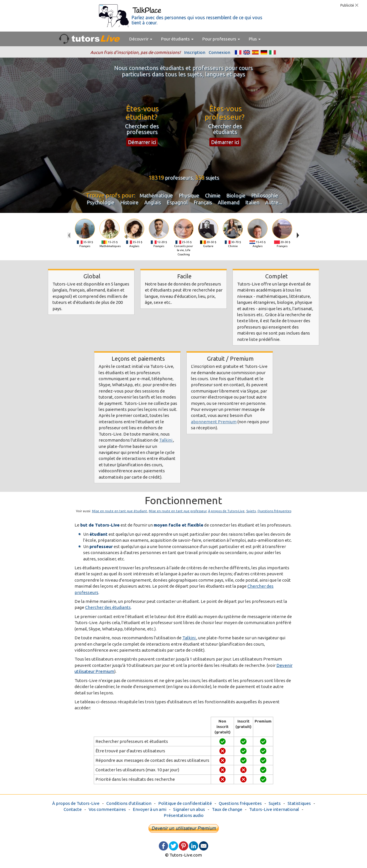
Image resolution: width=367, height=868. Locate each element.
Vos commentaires (107, 809)
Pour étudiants (177, 39)
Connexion (219, 52)
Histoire (129, 202)
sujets (212, 178)
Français (203, 202)
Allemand (229, 202)
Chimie (213, 195)
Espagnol (177, 202)
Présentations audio (184, 815)
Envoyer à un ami (150, 809)
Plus (255, 39)
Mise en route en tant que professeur (178, 511)
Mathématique (156, 195)
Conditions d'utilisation (129, 803)
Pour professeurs (221, 39)
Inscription (195, 52)
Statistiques (299, 803)
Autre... (274, 202)
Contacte (73, 809)
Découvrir (141, 39)
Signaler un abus (189, 809)
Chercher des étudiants (108, 607)
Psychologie (100, 202)
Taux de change (227, 809)
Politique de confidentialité (185, 803)
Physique (189, 195)
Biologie (236, 195)
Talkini (166, 440)
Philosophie (265, 195)
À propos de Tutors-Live (226, 511)
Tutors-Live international (274, 809)
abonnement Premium (214, 422)
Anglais (153, 202)
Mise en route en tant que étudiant (120, 511)
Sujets (251, 511)
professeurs (179, 178)
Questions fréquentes (274, 511)
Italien (252, 202)
